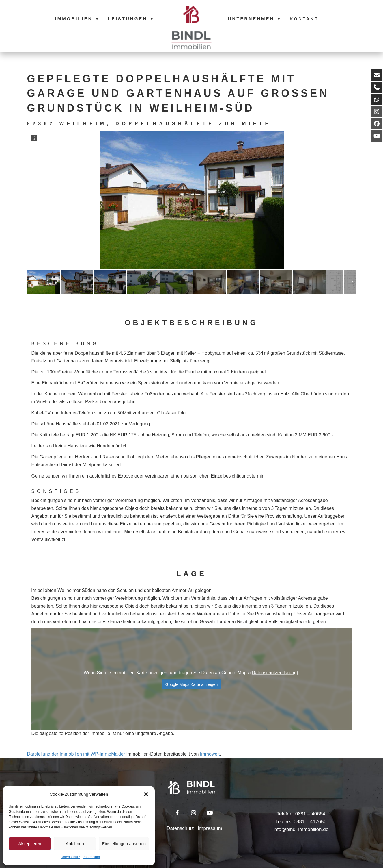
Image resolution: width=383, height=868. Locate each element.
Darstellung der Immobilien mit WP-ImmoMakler (76, 754)
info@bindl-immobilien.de (301, 829)
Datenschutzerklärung (274, 673)
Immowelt (210, 754)
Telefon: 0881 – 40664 (301, 814)
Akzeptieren (30, 844)
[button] (146, 794)
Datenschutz (70, 857)
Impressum (91, 857)
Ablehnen (75, 844)
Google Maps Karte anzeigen (191, 684)
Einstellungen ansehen (124, 844)
